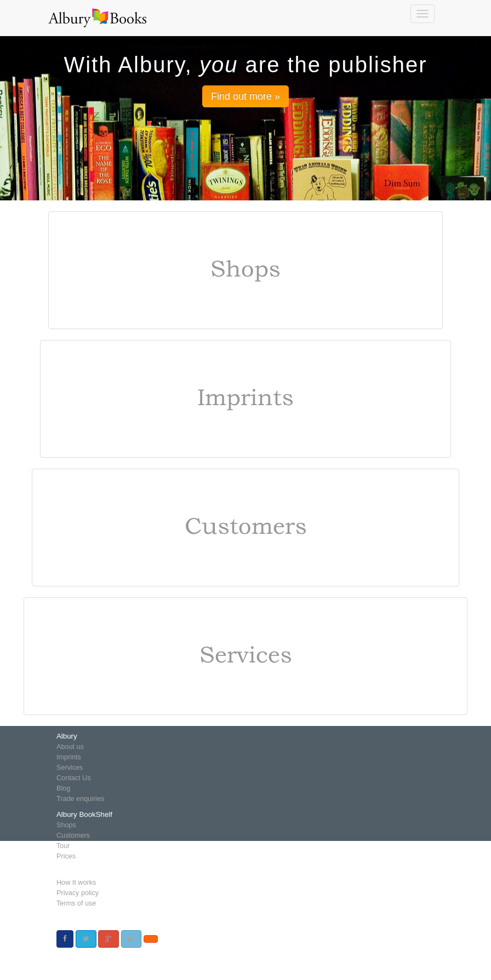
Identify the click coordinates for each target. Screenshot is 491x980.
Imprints (69, 757)
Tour (63, 846)
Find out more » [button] (245, 96)
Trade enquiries (80, 799)
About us (70, 747)
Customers (73, 835)
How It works (76, 883)
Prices (66, 856)
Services (70, 768)
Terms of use (76, 903)
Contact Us (73, 778)
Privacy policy (78, 893)
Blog (63, 788)
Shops (66, 825)
